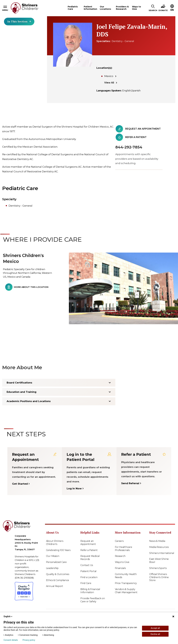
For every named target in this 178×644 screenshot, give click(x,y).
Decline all (155, 634)
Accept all (155, 628)
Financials (120, 568)
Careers (119, 541)
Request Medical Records (90, 558)
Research (120, 556)
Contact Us (87, 565)
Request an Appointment (88, 543)
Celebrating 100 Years (58, 550)
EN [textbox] (172, 10)
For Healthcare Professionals (124, 549)
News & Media (157, 541)
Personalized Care (56, 562)
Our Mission (53, 556)
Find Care (86, 583)
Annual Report (55, 586)
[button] (153, 8)
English (8, 616)
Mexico (109, 76)
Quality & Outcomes (58, 574)
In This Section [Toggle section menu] (19, 21)
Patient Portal (88, 571)
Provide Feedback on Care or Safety (93, 600)
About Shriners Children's (55, 543)
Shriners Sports (158, 568)
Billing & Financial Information (90, 591)
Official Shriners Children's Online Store (159, 577)
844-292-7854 (129, 147)
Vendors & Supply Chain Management (126, 591)
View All (109, 83)
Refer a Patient (89, 550)
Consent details (11, 640)
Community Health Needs (126, 576)
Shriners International (162, 553)
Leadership (52, 568)
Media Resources (159, 547)
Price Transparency (126, 583)
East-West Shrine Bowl (159, 561)
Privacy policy (29, 640)
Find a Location (89, 577)
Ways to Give (122, 562)
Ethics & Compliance (58, 580)
